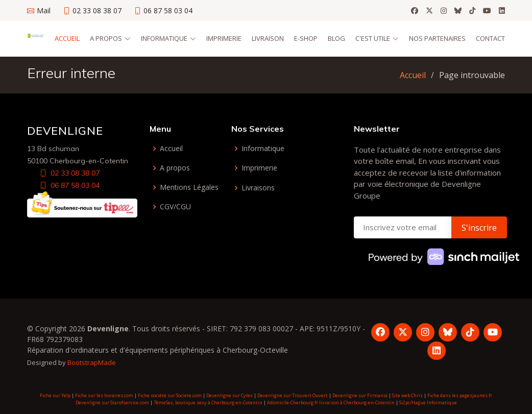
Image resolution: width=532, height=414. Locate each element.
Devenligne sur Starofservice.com (112, 403)
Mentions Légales (189, 187)
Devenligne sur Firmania (360, 395)
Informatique (263, 149)
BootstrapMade (92, 362)
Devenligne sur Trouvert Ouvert (293, 395)
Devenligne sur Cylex (229, 395)
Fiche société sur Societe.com (170, 395)
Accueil (67, 38)
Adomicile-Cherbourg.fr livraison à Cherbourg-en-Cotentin (331, 403)
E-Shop (306, 38)
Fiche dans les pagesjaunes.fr (460, 395)
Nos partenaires (437, 38)
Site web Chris (407, 395)
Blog (336, 38)
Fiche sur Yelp (55, 395)
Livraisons (258, 188)
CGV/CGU (175, 207)
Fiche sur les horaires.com (104, 395)
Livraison (268, 38)
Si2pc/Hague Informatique (428, 403)
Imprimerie (224, 38)
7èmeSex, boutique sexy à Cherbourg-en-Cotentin (208, 403)
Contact (490, 38)
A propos (175, 168)
